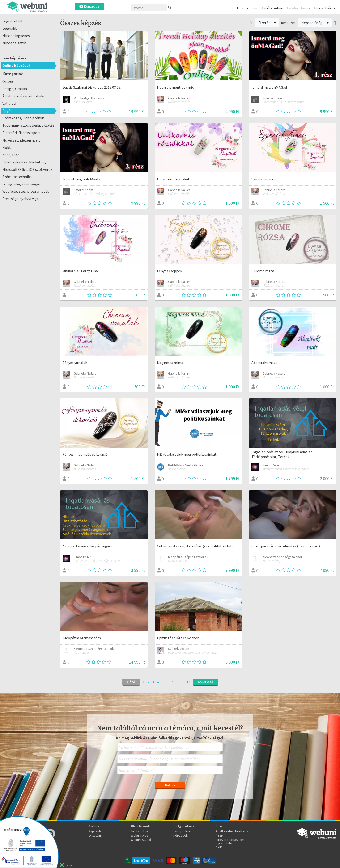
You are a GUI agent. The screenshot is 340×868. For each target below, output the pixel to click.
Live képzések (14, 58)
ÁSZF (219, 835)
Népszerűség (315, 23)
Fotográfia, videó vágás (21, 184)
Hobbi (7, 147)
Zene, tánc (11, 155)
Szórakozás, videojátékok (23, 118)
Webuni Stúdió (141, 840)
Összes (8, 81)
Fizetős (267, 23)
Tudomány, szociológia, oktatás (28, 125)
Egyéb (7, 111)
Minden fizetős (15, 43)
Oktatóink (96, 835)
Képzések (89, 6)
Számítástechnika (17, 177)
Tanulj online (247, 8)
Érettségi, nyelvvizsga (21, 199)
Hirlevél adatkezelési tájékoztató (230, 841)
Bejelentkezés (299, 8)
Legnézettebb (14, 21)
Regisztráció (325, 8)
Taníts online (272, 8)
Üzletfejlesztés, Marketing (24, 162)
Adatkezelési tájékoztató (234, 831)
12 (188, 682)
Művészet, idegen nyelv (21, 140)
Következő (206, 682)
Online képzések (17, 65)
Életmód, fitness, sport (21, 133)
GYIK (219, 847)
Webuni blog (140, 835)
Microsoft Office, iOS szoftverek (27, 169)
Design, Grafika (15, 89)
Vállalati (9, 103)
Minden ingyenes (16, 36)
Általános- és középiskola (23, 96)
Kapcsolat (96, 831)
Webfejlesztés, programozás (26, 191)
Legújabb (10, 28)
